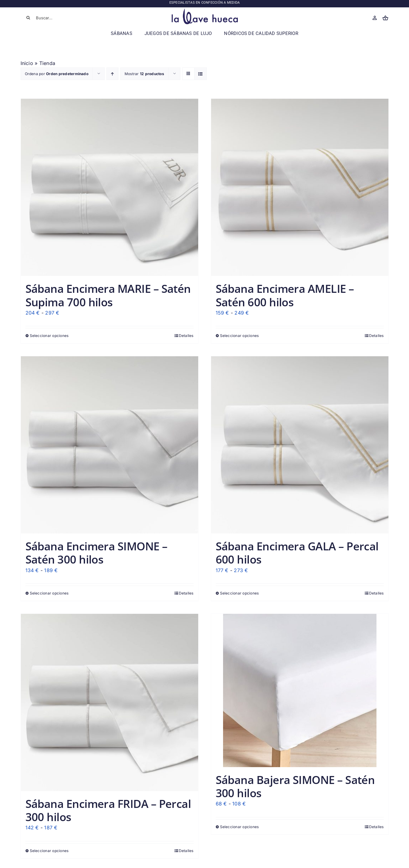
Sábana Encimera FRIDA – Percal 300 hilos (108, 810)
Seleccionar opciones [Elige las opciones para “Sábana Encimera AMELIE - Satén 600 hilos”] (239, 336)
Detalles (186, 336)
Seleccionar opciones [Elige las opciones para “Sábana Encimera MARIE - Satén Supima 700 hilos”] (49, 336)
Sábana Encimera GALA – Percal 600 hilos (297, 553)
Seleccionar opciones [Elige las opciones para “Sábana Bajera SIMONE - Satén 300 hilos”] (239, 827)
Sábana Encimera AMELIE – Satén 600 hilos (285, 295)
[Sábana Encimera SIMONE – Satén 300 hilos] (110, 445)
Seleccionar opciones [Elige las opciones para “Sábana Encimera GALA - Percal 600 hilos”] (239, 593)
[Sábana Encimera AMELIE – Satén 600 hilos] (300, 187)
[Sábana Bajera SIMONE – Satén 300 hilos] (300, 690)
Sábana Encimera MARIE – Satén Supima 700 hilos (108, 295)
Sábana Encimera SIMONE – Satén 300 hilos (96, 553)
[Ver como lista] (201, 74)
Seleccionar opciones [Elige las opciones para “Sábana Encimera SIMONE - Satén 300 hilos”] (49, 593)
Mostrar (144, 74)
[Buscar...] (57, 18)
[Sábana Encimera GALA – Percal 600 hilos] (300, 445)
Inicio (27, 63)
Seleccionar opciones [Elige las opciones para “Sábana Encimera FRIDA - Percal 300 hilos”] (49, 851)
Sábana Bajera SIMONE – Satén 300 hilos (295, 786)
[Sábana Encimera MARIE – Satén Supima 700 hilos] (110, 187)
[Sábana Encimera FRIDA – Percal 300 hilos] (110, 702)
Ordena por (57, 74)
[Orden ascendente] (112, 74)
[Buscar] (28, 18)
